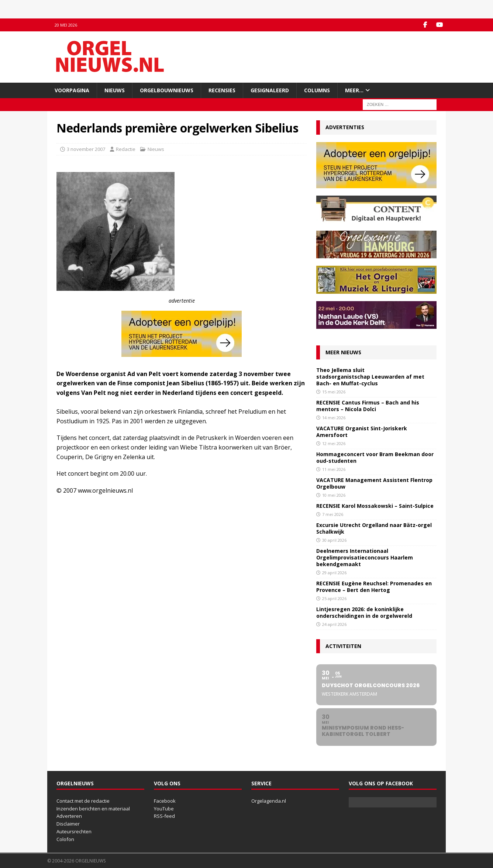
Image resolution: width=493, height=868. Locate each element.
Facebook (165, 801)
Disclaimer (68, 824)
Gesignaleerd (270, 90)
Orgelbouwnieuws (167, 90)
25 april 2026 (334, 598)
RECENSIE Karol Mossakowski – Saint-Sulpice (375, 506)
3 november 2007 (86, 149)
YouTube (164, 809)
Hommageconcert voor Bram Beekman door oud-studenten (375, 457)
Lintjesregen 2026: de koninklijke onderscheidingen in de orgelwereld (364, 612)
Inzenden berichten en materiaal (93, 809)
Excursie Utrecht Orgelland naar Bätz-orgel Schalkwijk (374, 528)
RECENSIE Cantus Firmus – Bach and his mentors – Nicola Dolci (368, 406)
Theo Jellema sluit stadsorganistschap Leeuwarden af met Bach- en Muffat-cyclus (370, 377)
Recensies (222, 90)
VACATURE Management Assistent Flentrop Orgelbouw (374, 483)
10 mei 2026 (334, 495)
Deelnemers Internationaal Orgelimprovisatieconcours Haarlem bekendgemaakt (365, 557)
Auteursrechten (74, 831)
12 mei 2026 (334, 443)
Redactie (126, 149)
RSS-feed (164, 816)
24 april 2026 (334, 624)
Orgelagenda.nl (269, 801)
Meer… (354, 90)
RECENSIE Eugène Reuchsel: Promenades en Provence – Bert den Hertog (374, 587)
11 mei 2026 (334, 469)
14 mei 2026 (334, 418)
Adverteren (69, 816)
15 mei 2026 (334, 392)
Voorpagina (72, 90)
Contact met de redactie (83, 801)
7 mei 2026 (333, 514)
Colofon (65, 839)
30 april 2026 (334, 540)
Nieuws (115, 90)
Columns (317, 90)
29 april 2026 (334, 573)
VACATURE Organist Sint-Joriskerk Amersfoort (362, 432)
